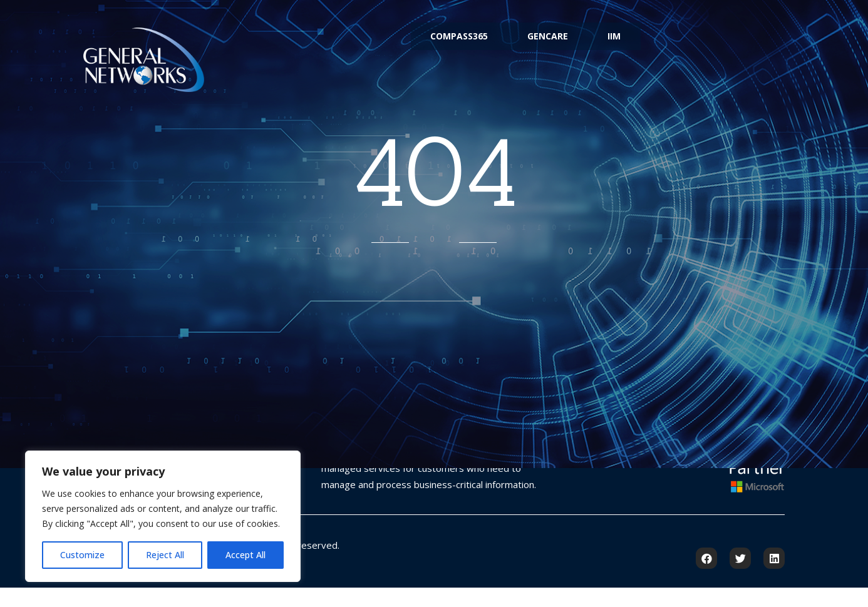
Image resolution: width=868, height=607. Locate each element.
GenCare (548, 46)
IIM (633, 46)
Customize (82, 555)
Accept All (245, 555)
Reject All (165, 555)
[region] (163, 516)
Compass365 (440, 46)
